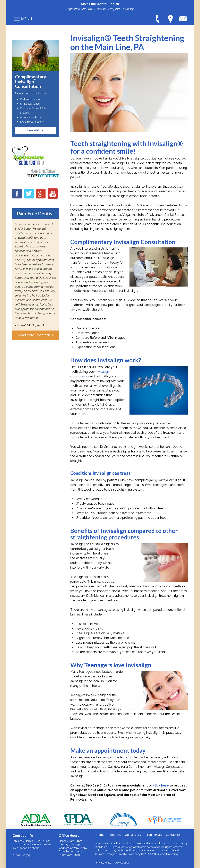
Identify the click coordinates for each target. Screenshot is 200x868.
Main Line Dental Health (100, 4)
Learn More (35, 130)
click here (161, 785)
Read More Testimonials (36, 335)
